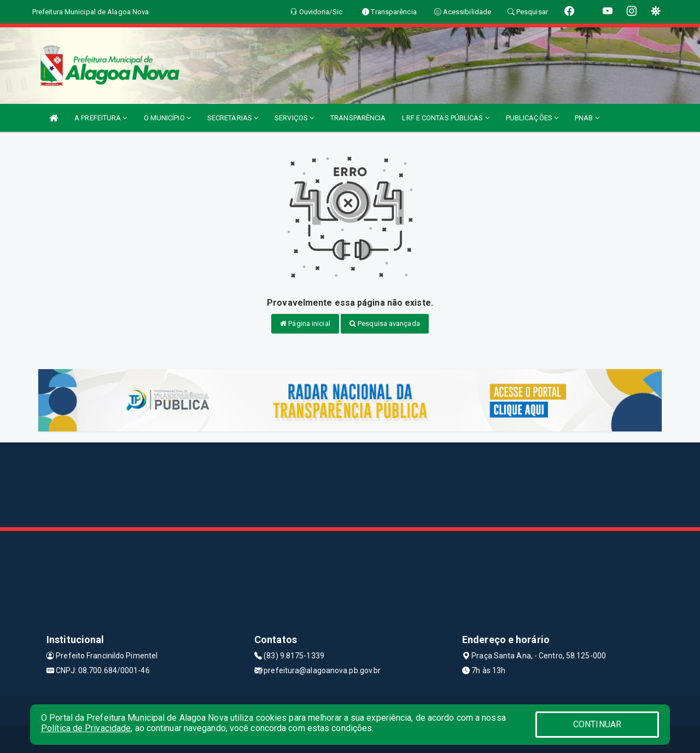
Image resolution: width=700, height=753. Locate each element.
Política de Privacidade (86, 728)
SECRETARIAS (233, 118)
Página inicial (305, 323)
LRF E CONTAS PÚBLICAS (445, 118)
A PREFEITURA (101, 118)
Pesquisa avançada (385, 323)
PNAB (587, 118)
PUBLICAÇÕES (532, 118)
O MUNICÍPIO (167, 118)
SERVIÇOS (294, 118)
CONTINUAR (597, 724)
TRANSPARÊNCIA (358, 118)
